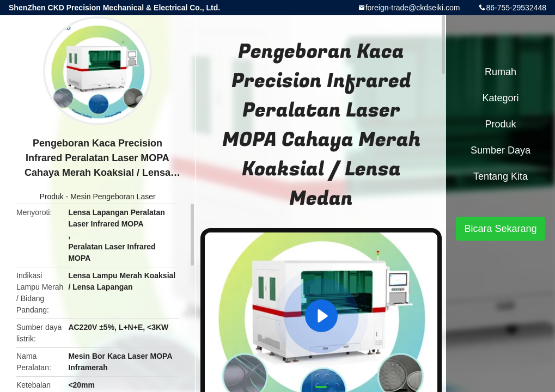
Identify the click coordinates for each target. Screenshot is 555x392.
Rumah (501, 72)
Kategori (500, 98)
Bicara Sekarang (500, 229)
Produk (51, 197)
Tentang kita (501, 176)
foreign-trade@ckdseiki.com (413, 8)
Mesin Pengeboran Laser (113, 197)
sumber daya (501, 150)
